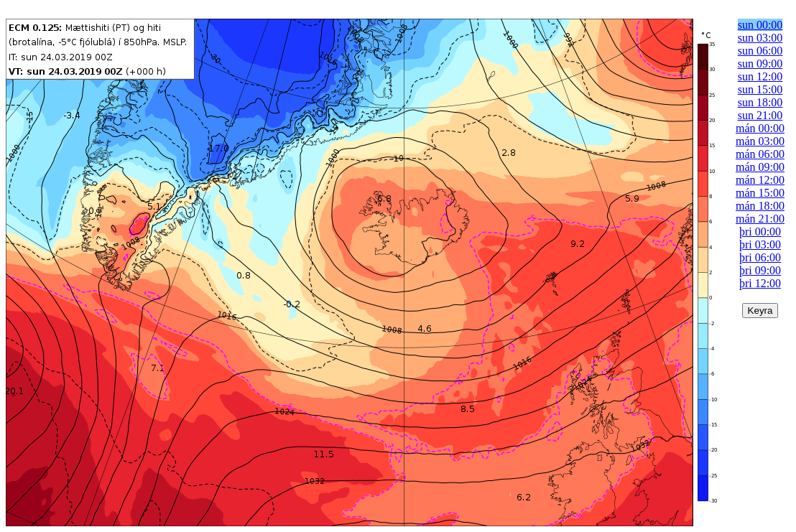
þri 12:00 (760, 283)
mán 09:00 (760, 167)
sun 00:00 (760, 25)
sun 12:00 (760, 76)
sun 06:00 (760, 51)
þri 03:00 (760, 244)
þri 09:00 (760, 270)
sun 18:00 (760, 102)
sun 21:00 (760, 115)
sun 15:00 (760, 89)
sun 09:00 (760, 64)
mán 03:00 (760, 141)
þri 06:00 (760, 257)
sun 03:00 (760, 38)
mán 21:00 (760, 219)
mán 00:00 (760, 128)
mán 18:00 (760, 206)
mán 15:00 (760, 193)
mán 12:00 (760, 180)
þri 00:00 (760, 232)
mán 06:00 (760, 154)
